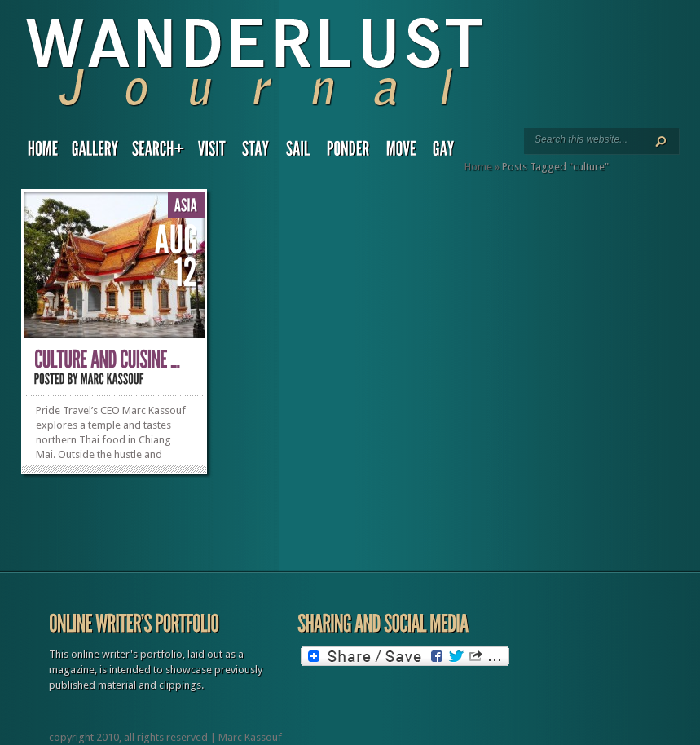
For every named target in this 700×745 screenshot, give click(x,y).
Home (478, 167)
